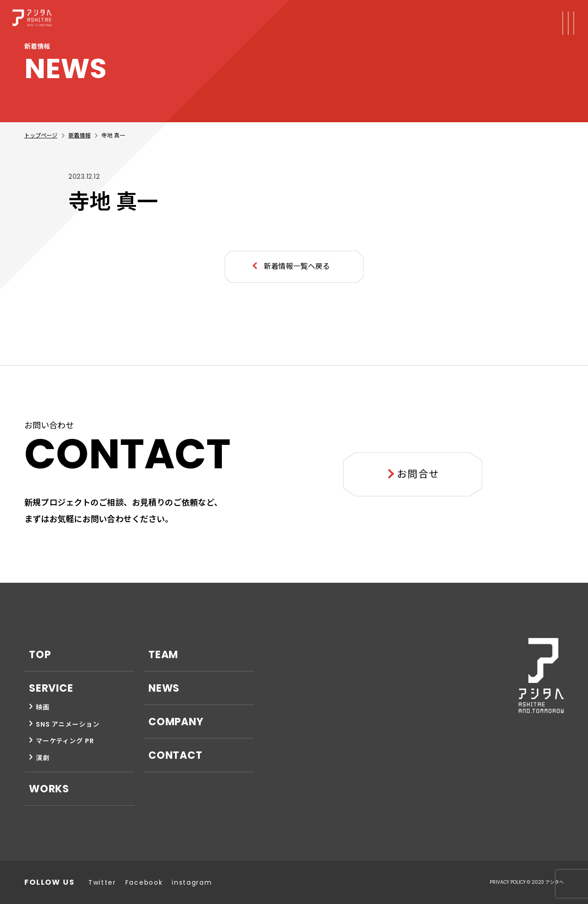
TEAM (164, 655)
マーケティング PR (65, 741)
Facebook (144, 882)
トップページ (41, 136)
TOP (40, 655)
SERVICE (51, 688)
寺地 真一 (113, 136)
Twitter (102, 882)
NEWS (164, 688)
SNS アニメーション (68, 724)
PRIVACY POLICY (508, 882)
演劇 (43, 758)
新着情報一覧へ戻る (297, 266)
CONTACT (175, 755)
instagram (192, 882)
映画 (43, 707)
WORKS (49, 789)
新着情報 (79, 136)
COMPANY (176, 722)
